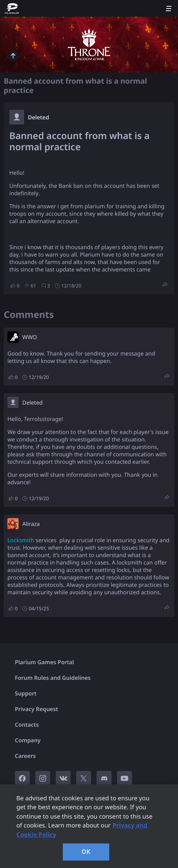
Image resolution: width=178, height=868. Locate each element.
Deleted (38, 118)
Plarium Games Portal (44, 662)
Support (26, 694)
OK (86, 852)
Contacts (27, 725)
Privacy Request (36, 709)
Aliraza (31, 524)
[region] (89, 826)
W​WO (30, 337)
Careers (25, 756)
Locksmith (21, 540)
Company (28, 740)
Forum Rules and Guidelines (53, 678)
